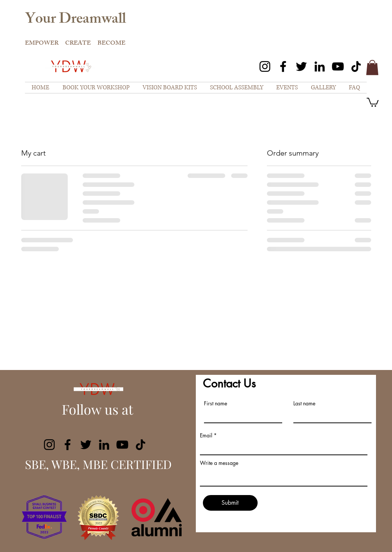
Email (206, 435)
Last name (304, 403)
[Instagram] (265, 66)
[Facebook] (283, 66)
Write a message (219, 463)
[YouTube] (338, 66)
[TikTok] (356, 66)
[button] (372, 68)
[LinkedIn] (320, 66)
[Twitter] (301, 66)
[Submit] (230, 503)
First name (216, 403)
